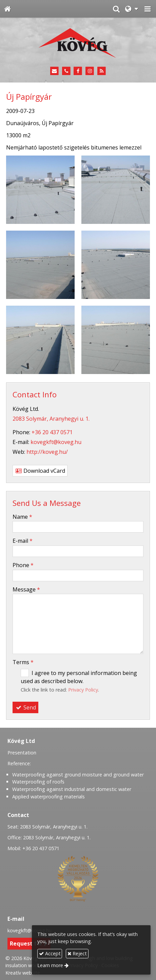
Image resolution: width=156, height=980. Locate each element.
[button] (148, 9)
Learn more (50, 965)
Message (26, 589)
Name (22, 517)
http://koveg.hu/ (47, 452)
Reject (77, 953)
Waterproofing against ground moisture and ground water (78, 775)
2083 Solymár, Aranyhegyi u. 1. (51, 419)
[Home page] (7, 9)
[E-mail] (54, 71)
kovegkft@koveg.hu (56, 442)
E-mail (23, 541)
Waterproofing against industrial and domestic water (72, 789)
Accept (50, 953)
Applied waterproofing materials (48, 797)
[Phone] (66, 71)
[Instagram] (90, 71)
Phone (23, 565)
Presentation (22, 753)
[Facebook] (78, 71)
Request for (29, 943)
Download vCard (40, 471)
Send (25, 707)
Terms (23, 662)
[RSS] (102, 71)
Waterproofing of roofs (38, 782)
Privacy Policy (83, 690)
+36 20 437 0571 (52, 432)
